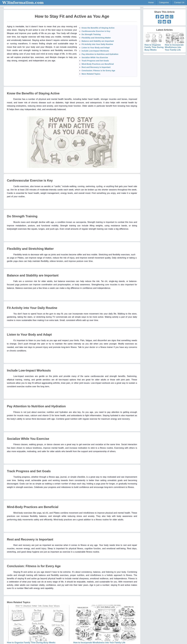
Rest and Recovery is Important (96, 67)
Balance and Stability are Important (98, 41)
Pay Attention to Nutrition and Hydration (100, 54)
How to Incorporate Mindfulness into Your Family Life (175, 44)
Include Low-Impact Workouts (95, 51)
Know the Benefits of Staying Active (98, 28)
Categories (164, 3)
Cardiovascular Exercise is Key (96, 31)
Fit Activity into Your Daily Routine (97, 44)
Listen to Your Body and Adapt (96, 48)
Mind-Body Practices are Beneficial (98, 64)
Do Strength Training (91, 34)
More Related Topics (91, 74)
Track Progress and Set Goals (95, 61)
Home (151, 3)
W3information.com (23, 3)
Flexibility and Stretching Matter (96, 38)
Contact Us (179, 3)
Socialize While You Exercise (95, 57)
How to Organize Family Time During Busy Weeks (154, 44)
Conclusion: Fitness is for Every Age (98, 70)
